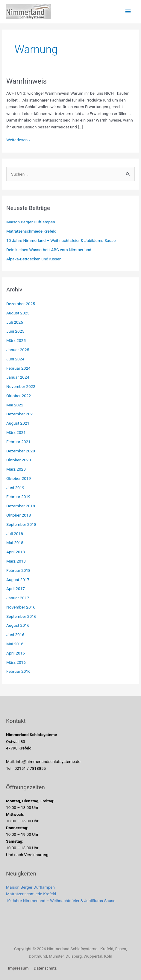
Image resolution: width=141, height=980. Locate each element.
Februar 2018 (18, 570)
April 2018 (16, 552)
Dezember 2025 (21, 304)
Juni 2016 (15, 635)
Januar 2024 (18, 377)
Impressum (18, 968)
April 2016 (16, 653)
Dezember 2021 (21, 414)
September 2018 (21, 524)
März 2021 (16, 432)
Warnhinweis (26, 81)
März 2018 (16, 561)
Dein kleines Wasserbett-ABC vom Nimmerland (49, 250)
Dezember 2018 (21, 506)
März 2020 (16, 469)
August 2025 (18, 313)
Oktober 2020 (19, 460)
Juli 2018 (15, 534)
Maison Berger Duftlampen (31, 222)
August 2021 (18, 423)
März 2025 (16, 340)
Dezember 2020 (21, 451)
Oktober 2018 (19, 515)
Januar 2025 (18, 350)
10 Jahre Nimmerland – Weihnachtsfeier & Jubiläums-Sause (61, 240)
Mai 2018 (15, 543)
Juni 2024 (15, 359)
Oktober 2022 (19, 396)
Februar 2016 (18, 671)
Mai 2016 (15, 644)
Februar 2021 (18, 442)
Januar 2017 (18, 598)
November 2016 (21, 607)
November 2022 (21, 386)
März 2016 (16, 662)
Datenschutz (45, 968)
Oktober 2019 (19, 478)
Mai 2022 (15, 405)
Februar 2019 (18, 497)
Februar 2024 (18, 368)
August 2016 (18, 625)
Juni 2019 (15, 488)
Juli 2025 (15, 322)
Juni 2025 (15, 331)
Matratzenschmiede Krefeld (31, 231)
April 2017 (16, 589)
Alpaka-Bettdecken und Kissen (34, 259)
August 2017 (18, 580)
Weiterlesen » (18, 139)
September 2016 (21, 616)
